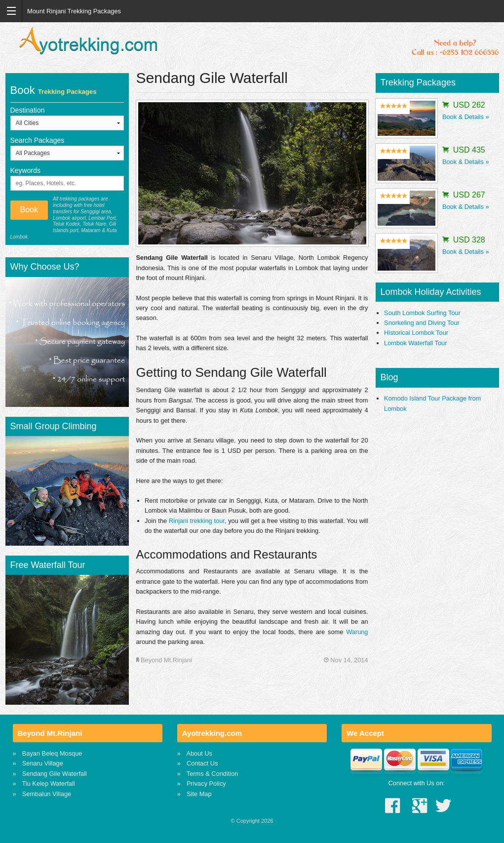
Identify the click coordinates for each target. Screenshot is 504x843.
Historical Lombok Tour (416, 333)
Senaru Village (43, 763)
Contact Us (202, 763)
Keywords (25, 170)
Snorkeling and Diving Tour (422, 323)
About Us (199, 753)
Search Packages (38, 140)
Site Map (199, 794)
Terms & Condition (213, 774)
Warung (357, 632)
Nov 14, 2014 (346, 660)
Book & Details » (466, 117)
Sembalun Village (47, 794)
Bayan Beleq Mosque (52, 753)
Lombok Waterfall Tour (415, 343)
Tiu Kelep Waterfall (49, 783)
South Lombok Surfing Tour (422, 313)
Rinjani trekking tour (197, 521)
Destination (28, 110)
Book (29, 210)
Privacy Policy (206, 783)
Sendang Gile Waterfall (55, 774)
